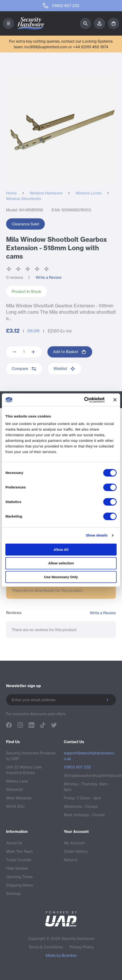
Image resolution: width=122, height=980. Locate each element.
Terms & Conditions (46, 947)
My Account (74, 843)
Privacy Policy (82, 947)
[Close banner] (115, 400)
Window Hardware (46, 193)
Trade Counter (19, 860)
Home (11, 193)
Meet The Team (19, 851)
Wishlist (65, 369)
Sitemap (13, 894)
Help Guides (17, 868)
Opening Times (19, 877)
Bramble (69, 955)
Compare (24, 369)
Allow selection (61, 563)
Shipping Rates (19, 885)
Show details (97, 535)
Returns (71, 860)
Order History (76, 851)
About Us (14, 843)
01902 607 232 (77, 767)
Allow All (61, 550)
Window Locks (89, 193)
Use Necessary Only (61, 577)
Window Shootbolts (24, 199)
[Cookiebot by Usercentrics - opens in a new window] (84, 400)
